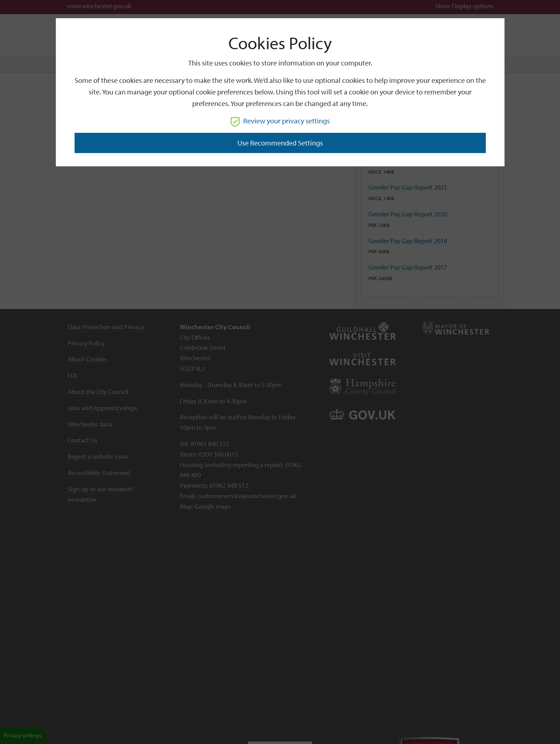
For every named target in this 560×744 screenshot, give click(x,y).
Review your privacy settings (280, 121)
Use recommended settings (280, 143)
